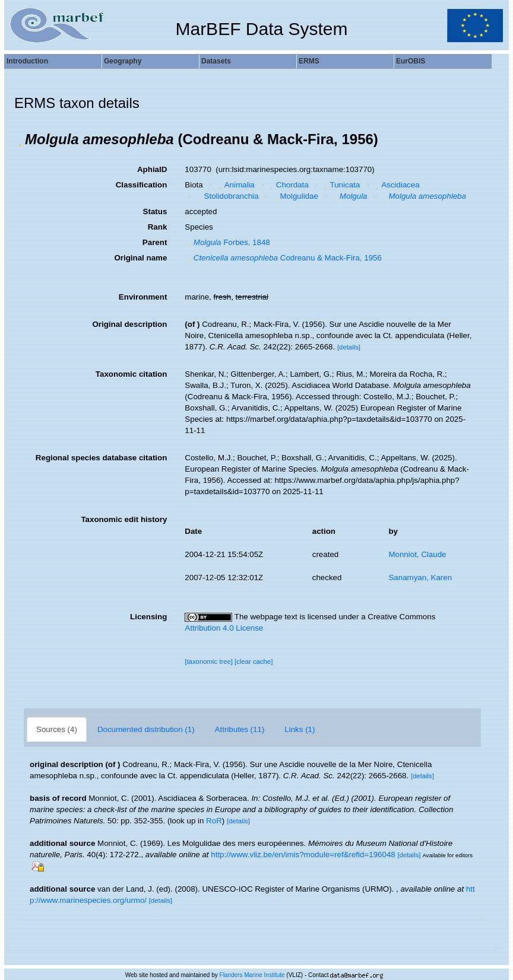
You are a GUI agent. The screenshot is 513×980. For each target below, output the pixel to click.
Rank (158, 227)
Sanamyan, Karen (420, 577)
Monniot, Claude (417, 554)
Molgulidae (295, 196)
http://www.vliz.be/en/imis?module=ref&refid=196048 (303, 855)
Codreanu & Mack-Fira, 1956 (283, 258)
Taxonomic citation (131, 374)
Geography (123, 61)
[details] (349, 347)
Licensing (148, 617)
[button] (20, 139)
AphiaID (152, 169)
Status (155, 211)
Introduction (27, 61)
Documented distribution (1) (146, 729)
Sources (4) (57, 729)
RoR (214, 821)
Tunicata (341, 185)
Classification (142, 185)
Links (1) (300, 729)
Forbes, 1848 (227, 242)
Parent (155, 242)
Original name (140, 258)
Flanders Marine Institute (252, 975)
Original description (129, 324)
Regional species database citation (101, 458)
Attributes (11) (240, 729)
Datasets (216, 61)
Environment (143, 297)
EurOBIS (411, 61)
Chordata (288, 185)
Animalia (235, 185)
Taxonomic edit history (124, 519)
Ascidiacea (396, 185)
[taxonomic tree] (209, 661)
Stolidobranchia (227, 196)
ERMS (309, 61)
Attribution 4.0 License (224, 628)
